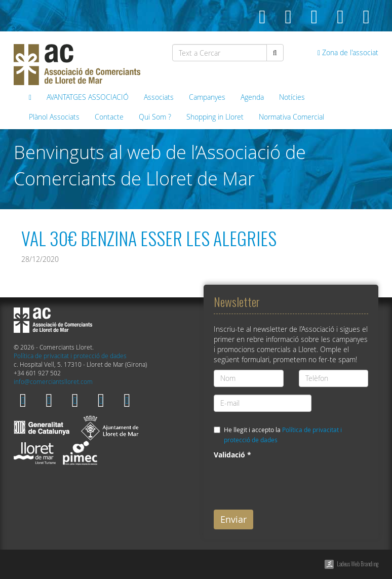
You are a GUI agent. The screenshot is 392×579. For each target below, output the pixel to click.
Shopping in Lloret (215, 117)
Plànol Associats (54, 117)
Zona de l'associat (348, 52)
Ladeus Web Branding (358, 564)
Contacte (109, 117)
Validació (232, 455)
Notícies (292, 97)
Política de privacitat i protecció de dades (70, 356)
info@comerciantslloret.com (53, 382)
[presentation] (291, 482)
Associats (159, 97)
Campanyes (207, 97)
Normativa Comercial (291, 117)
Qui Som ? (155, 117)
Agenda (252, 97)
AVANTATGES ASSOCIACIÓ (88, 97)
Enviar (233, 519)
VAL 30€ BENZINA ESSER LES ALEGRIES (149, 238)
